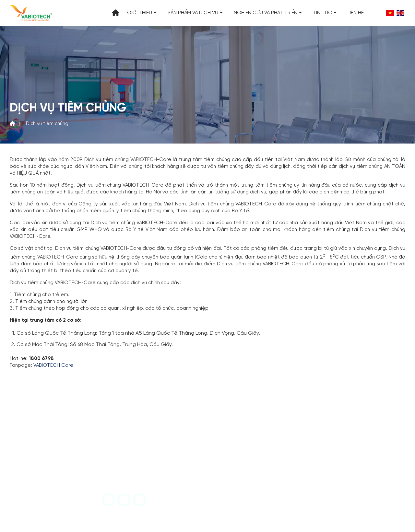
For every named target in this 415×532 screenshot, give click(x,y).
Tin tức (325, 13)
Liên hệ (356, 13)
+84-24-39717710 (74, 455)
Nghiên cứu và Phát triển (268, 13)
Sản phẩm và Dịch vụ (195, 13)
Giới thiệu (142, 13)
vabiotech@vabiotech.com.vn (90, 466)
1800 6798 (235, 466)
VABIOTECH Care (53, 365)
